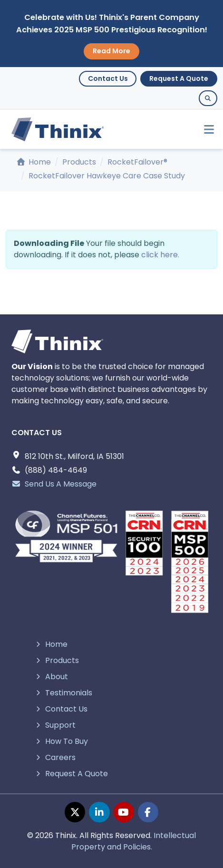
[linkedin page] (99, 812)
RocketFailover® (137, 162)
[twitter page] (75, 812)
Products (79, 162)
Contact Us (108, 78)
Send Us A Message (54, 484)
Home (34, 162)
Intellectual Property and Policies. (134, 841)
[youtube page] (124, 812)
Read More (111, 51)
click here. (160, 255)
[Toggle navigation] (205, 130)
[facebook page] (148, 812)
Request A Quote (179, 78)
